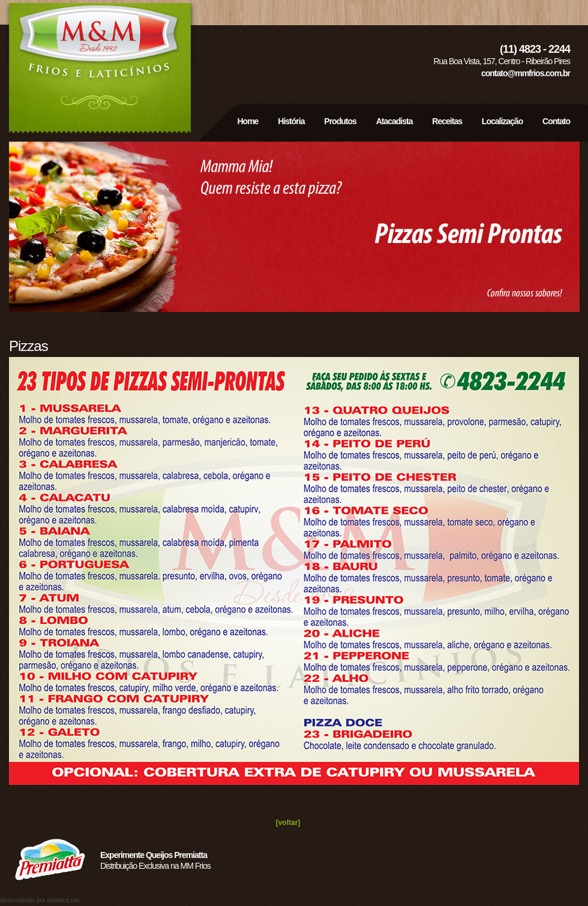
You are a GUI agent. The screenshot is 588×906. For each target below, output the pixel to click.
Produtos (340, 121)
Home (249, 121)
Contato (556, 121)
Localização (502, 121)
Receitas (447, 121)
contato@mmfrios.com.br (526, 73)
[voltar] (288, 823)
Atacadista (394, 121)
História (291, 121)
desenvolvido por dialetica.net (40, 900)
